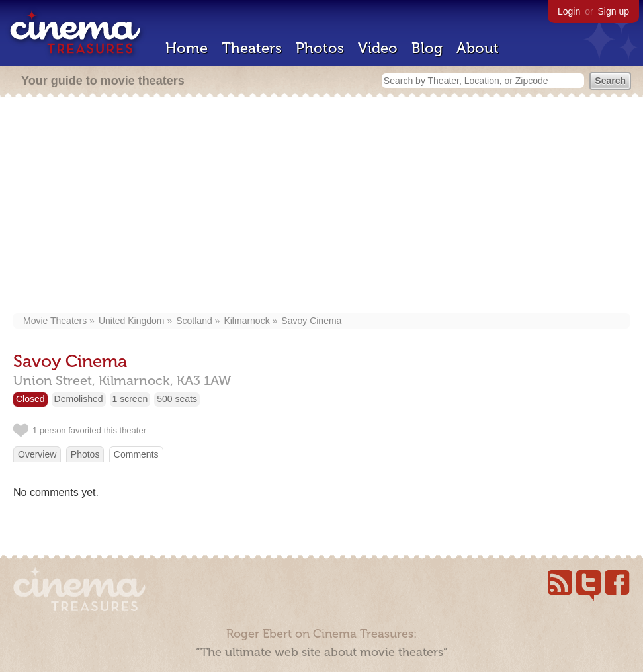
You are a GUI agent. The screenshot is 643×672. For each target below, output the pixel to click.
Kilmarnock (246, 321)
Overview (37, 454)
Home (187, 48)
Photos (320, 48)
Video (378, 48)
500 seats (177, 399)
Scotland (194, 321)
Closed (30, 399)
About (478, 48)
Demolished (79, 399)
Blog (427, 48)
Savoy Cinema (311, 321)
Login (569, 11)
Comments (136, 454)
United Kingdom (132, 321)
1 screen (130, 399)
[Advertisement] (322, 206)
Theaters (252, 48)
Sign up (614, 11)
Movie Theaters (55, 321)
